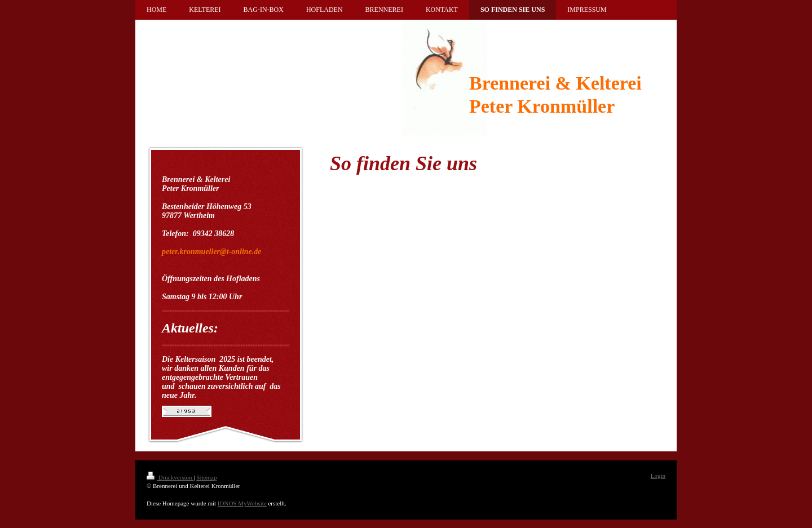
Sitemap (206, 477)
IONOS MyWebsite (242, 503)
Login (658, 476)
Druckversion (170, 477)
